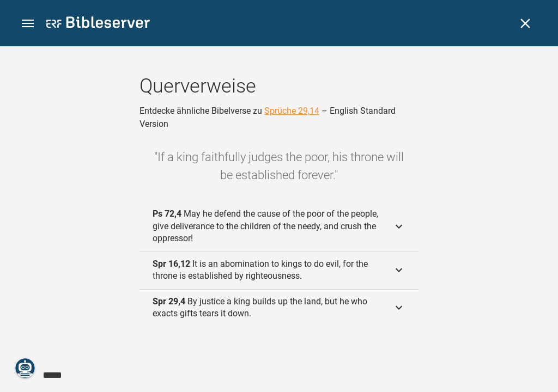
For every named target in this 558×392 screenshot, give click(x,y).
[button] (28, 24)
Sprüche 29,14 (292, 111)
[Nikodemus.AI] (25, 368)
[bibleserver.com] (98, 24)
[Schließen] (525, 23)
